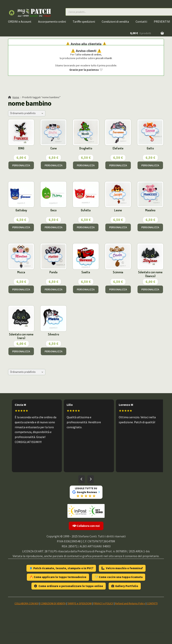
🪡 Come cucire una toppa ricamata (119, 577)
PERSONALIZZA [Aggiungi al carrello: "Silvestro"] (54, 351)
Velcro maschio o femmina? (122, 568)
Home (16, 97)
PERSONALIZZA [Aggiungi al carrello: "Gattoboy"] (21, 227)
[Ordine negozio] (27, 113)
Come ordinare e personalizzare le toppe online (69, 586)
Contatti (141, 21)
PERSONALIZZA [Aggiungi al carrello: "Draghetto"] (86, 165)
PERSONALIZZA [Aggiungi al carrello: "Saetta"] (86, 289)
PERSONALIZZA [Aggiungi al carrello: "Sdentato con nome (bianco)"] (150, 289)
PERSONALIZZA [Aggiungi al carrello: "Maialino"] (150, 227)
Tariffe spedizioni (84, 21)
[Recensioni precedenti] (82, 479)
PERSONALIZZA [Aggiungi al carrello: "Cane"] (54, 165)
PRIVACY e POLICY (103, 603)
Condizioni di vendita (115, 21)
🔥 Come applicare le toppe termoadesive (58, 577)
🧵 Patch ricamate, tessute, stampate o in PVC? (61, 568)
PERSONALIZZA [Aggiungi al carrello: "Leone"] (118, 227)
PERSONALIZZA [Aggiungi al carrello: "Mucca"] (21, 289)
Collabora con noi (86, 526)
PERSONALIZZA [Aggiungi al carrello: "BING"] (21, 165)
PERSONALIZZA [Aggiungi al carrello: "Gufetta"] (86, 227)
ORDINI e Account (20, 21)
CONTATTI (152, 603)
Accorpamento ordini (52, 21)
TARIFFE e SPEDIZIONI (79, 603)
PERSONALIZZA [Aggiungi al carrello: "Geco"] (54, 227)
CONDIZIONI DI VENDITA (53, 603)
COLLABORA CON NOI (27, 603)
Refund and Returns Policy (130, 603)
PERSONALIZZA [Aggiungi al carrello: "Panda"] (54, 289)
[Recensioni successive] (91, 479)
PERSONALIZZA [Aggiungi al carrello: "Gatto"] (150, 165)
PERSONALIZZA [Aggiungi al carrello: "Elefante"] (118, 165)
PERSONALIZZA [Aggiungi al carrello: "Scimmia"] (118, 289)
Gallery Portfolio (125, 586)
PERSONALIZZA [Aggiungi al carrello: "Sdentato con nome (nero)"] (21, 351)
